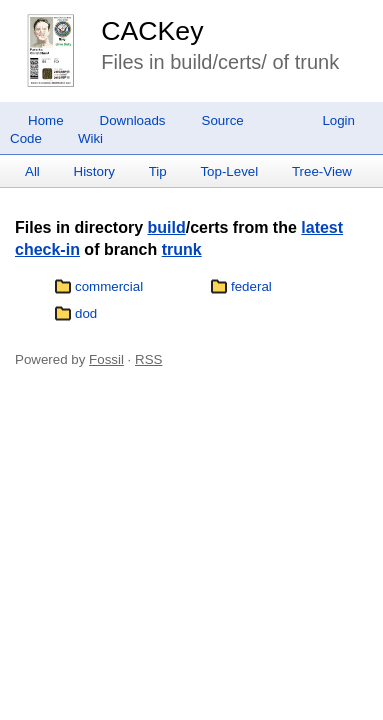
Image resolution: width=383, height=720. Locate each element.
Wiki (90, 138)
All (32, 171)
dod (86, 313)
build (166, 227)
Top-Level (229, 171)
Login (338, 120)
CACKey (152, 31)
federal (251, 286)
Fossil (106, 359)
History (94, 171)
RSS (148, 359)
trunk (182, 249)
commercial (109, 286)
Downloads (133, 120)
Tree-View (322, 171)
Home (46, 120)
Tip (158, 171)
